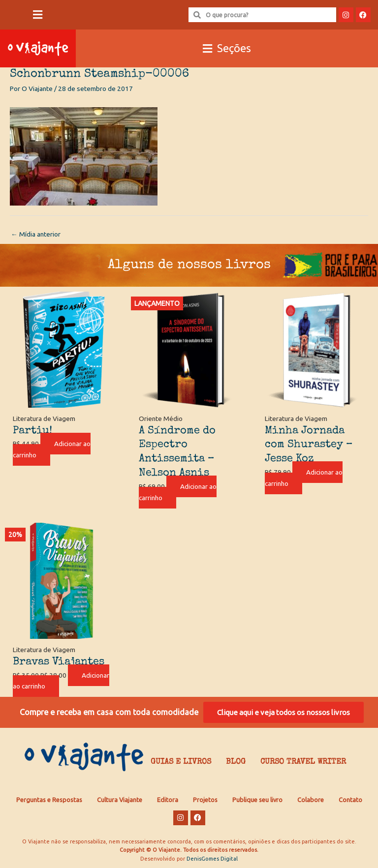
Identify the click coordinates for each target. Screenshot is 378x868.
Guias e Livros (181, 762)
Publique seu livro (257, 800)
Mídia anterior (36, 234)
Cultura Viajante (120, 800)
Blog (236, 762)
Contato (350, 800)
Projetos (205, 800)
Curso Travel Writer (303, 762)
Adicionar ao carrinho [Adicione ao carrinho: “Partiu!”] (52, 449)
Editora (168, 800)
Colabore (311, 800)
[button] (38, 15)
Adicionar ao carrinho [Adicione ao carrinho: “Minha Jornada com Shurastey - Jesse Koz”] (304, 478)
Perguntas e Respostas (49, 800)
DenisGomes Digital (212, 859)
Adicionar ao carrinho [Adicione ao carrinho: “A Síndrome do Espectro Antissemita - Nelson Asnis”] (178, 492)
